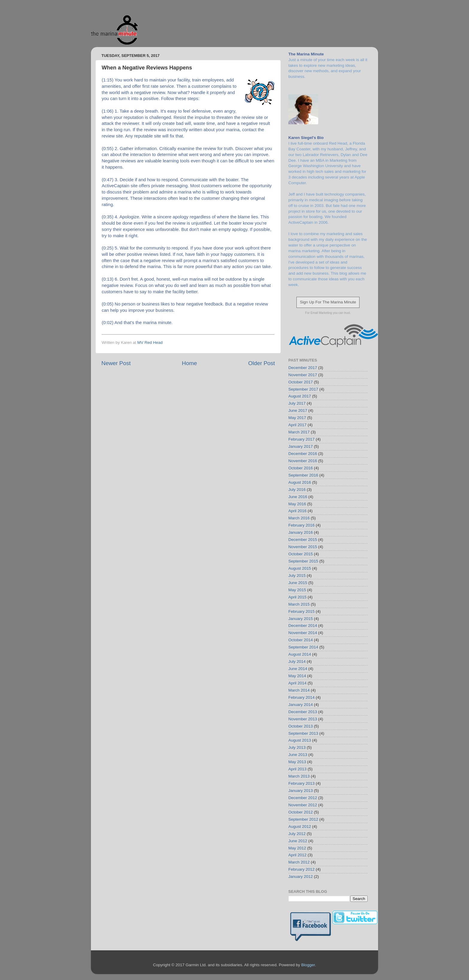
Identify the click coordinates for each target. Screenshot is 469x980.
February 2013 (301, 783)
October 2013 (301, 726)
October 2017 (301, 382)
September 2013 (303, 733)
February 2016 (301, 525)
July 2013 (297, 747)
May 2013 (297, 762)
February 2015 (301, 611)
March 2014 (299, 690)
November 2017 (303, 375)
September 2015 (303, 561)
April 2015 (297, 597)
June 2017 (298, 410)
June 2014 (298, 669)
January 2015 (301, 619)
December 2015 (303, 540)
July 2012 (297, 834)
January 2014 (301, 705)
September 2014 (303, 647)
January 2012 (301, 877)
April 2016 (297, 511)
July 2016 (297, 490)
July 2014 (297, 661)
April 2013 (297, 769)
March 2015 (299, 604)
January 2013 (301, 791)
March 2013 (299, 776)
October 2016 (301, 468)
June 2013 (298, 755)
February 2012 (301, 869)
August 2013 (300, 740)
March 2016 (299, 518)
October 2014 (301, 640)
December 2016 (303, 454)
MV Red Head (150, 342)
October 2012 (301, 812)
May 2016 (297, 504)
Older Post (262, 363)
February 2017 (301, 439)
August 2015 (300, 568)
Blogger (308, 965)
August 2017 (300, 396)
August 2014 (300, 654)
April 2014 (297, 683)
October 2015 (301, 554)
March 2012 (299, 862)
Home (189, 363)
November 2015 (303, 547)
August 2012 (300, 827)
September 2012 (303, 819)
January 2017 (301, 446)
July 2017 (297, 403)
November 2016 (303, 461)
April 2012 (297, 855)
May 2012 (297, 848)
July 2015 (297, 576)
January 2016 (301, 532)
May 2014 (297, 676)
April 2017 (297, 425)
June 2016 (298, 497)
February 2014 (301, 697)
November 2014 (303, 633)
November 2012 (303, 805)
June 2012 (298, 841)
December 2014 (303, 626)
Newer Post (116, 363)
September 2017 (303, 389)
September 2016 (303, 475)
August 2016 (300, 482)
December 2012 (303, 798)
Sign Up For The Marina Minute (328, 302)
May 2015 (297, 590)
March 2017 (299, 432)
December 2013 (303, 712)
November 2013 (303, 719)
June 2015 (298, 583)
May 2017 (297, 418)
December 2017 (303, 368)
